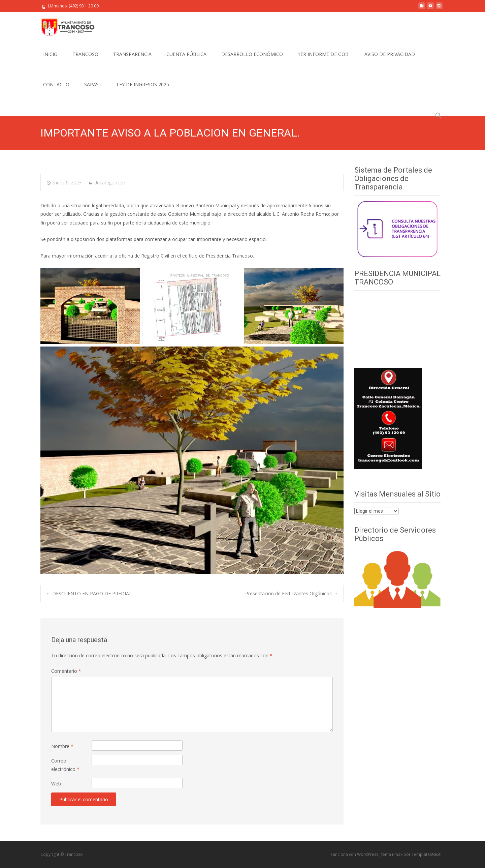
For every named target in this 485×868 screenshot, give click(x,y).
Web (56, 784)
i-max (398, 854)
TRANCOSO (85, 54)
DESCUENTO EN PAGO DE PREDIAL (89, 593)
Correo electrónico (65, 765)
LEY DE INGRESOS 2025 (143, 84)
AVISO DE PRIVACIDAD (390, 54)
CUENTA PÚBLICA (186, 54)
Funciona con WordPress (355, 854)
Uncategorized (109, 183)
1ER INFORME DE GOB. (324, 54)
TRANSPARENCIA (132, 54)
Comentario (66, 671)
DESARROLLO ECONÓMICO (252, 54)
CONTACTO (56, 84)
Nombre (62, 746)
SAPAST (93, 84)
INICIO (50, 54)
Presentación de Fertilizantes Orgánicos (292, 593)
